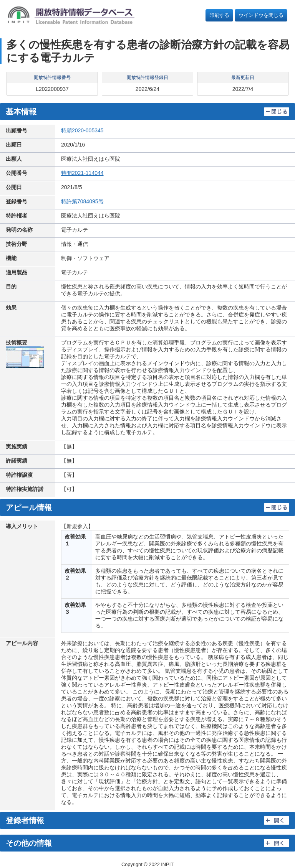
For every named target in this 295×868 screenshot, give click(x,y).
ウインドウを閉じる (261, 15)
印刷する (219, 15)
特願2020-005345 (82, 130)
